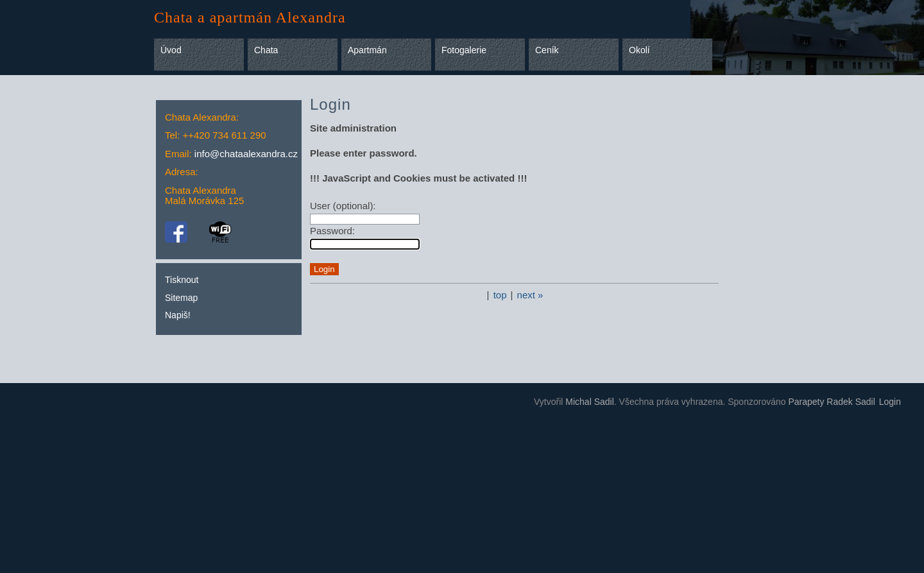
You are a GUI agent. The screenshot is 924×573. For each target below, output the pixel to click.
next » (530, 295)
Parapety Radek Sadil (831, 402)
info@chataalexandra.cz (246, 154)
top (500, 295)
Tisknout (182, 280)
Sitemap (181, 298)
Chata (266, 50)
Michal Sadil (589, 402)
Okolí (639, 50)
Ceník (547, 50)
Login (890, 402)
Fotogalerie (464, 50)
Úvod (171, 50)
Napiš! (178, 315)
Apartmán (367, 50)
